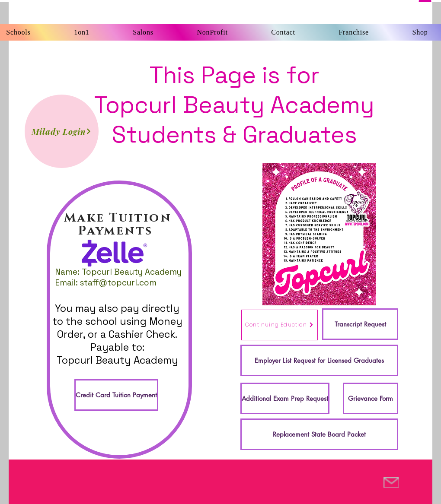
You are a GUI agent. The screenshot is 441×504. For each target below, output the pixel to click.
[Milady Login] (62, 131)
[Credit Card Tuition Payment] (116, 395)
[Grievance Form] (371, 398)
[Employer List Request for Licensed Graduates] (319, 360)
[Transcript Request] (360, 324)
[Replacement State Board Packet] (319, 434)
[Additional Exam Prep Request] (285, 398)
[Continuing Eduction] (280, 325)
